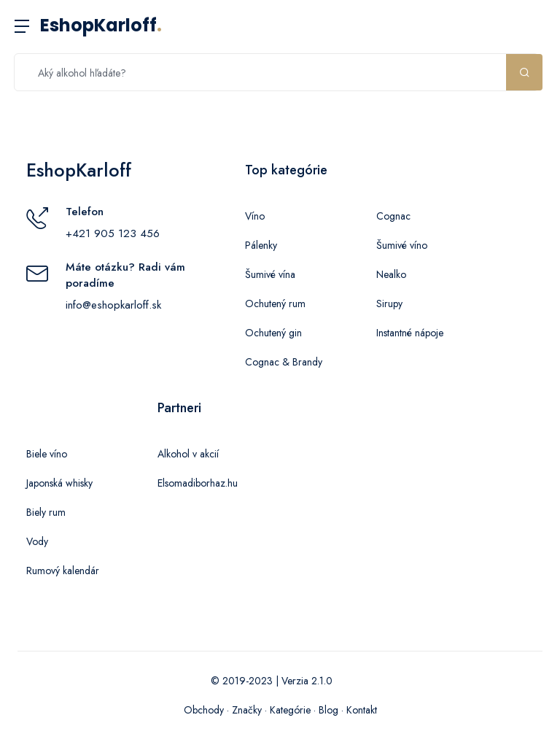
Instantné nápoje (410, 333)
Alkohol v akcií (188, 454)
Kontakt (362, 710)
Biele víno (47, 454)
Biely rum (46, 512)
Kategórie (290, 710)
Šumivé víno (402, 245)
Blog (328, 710)
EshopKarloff (101, 25)
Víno (255, 216)
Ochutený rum (275, 304)
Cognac (393, 216)
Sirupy (389, 304)
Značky (247, 710)
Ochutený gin (273, 333)
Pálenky (261, 245)
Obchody (204, 710)
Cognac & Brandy (284, 362)
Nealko (391, 274)
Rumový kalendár (63, 571)
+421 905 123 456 (113, 233)
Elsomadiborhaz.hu (198, 483)
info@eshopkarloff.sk (113, 305)
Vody (37, 541)
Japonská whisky (59, 483)
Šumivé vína (270, 274)
